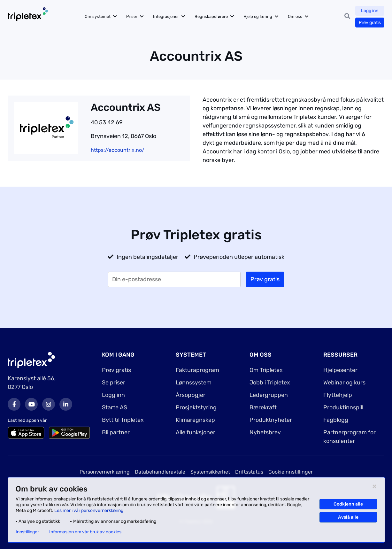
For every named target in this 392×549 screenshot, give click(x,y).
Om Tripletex (266, 370)
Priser (132, 16)
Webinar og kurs (344, 383)
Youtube (31, 404)
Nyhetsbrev (265, 432)
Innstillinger (27, 532)
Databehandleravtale (160, 472)
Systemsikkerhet (210, 472)
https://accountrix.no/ (118, 150)
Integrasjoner (166, 16)
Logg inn (370, 11)
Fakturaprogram (197, 370)
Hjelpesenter (340, 370)
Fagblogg (336, 420)
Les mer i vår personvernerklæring (89, 510)
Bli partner (116, 432)
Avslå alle (348, 517)
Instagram (49, 404)
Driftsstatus (249, 472)
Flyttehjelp (338, 395)
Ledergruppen (269, 395)
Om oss (295, 16)
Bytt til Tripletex (123, 420)
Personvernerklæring (105, 472)
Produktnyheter (271, 420)
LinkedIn (66, 404)
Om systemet (98, 16)
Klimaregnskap (195, 420)
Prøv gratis (370, 23)
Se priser (114, 383)
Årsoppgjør (191, 395)
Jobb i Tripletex (270, 383)
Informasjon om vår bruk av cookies (85, 532)
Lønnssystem (194, 383)
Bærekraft (263, 407)
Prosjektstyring (196, 407)
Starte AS (115, 407)
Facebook (14, 404)
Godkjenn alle (348, 504)
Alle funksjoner (196, 432)
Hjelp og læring (258, 16)
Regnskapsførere (211, 16)
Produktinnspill (343, 407)
